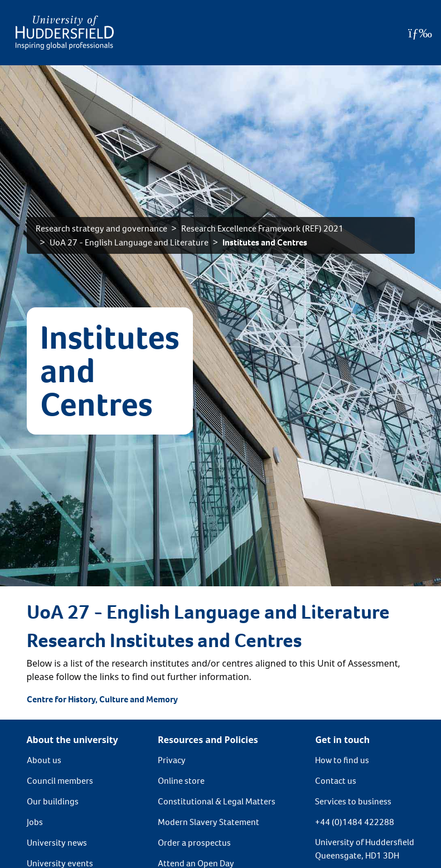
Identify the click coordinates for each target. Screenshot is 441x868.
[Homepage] (65, 33)
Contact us (336, 781)
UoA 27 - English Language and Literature (129, 242)
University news (57, 843)
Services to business (353, 801)
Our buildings (53, 801)
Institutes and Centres (265, 242)
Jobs (35, 822)
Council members (60, 781)
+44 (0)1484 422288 (355, 822)
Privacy (172, 760)
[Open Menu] (420, 33)
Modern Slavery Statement (209, 822)
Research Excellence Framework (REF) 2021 (262, 228)
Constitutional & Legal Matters (217, 801)
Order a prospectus (194, 843)
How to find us (342, 760)
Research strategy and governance (101, 228)
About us (44, 760)
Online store (181, 781)
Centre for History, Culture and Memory (102, 699)
